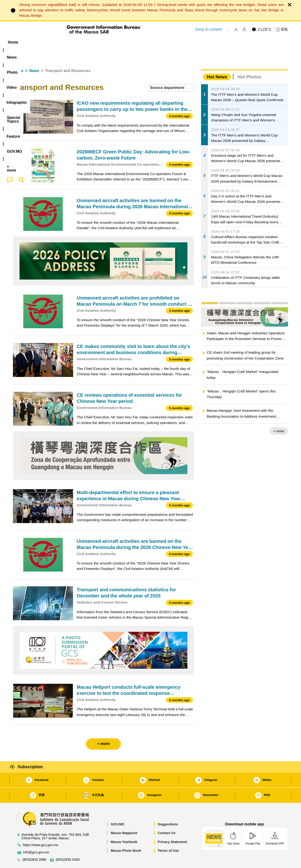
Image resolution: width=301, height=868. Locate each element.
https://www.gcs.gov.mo (40, 831)
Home (18, 56)
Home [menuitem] (23, 42)
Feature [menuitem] (169, 42)
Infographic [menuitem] (107, 42)
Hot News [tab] (217, 62)
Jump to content (208, 29)
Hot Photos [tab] (249, 62)
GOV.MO (118, 810)
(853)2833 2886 (34, 845)
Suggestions (168, 810)
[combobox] (171, 74)
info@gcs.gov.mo (36, 838)
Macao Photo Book (126, 836)
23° (267, 30)
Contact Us (167, 819)
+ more (279, 417)
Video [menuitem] (83, 42)
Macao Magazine (124, 819)
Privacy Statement (172, 828)
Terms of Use (168, 836)
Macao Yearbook (124, 828)
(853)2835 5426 (68, 845)
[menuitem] (43, 42)
